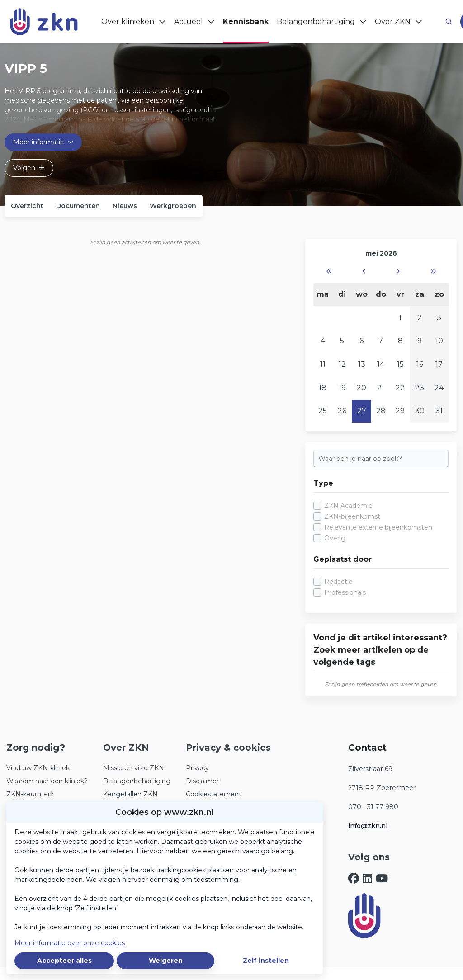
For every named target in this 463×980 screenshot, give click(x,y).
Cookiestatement (214, 794)
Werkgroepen (173, 206)
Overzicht (27, 206)
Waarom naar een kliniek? (47, 781)
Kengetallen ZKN (130, 794)
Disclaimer (202, 781)
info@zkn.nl (368, 826)
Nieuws (125, 206)
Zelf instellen (266, 961)
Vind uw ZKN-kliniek (38, 768)
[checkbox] (381, 522)
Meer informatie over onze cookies (70, 943)
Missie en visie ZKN (134, 768)
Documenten (78, 206)
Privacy (197, 768)
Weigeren (166, 961)
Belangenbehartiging (137, 781)
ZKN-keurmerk (30, 794)
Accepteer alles (64, 961)
